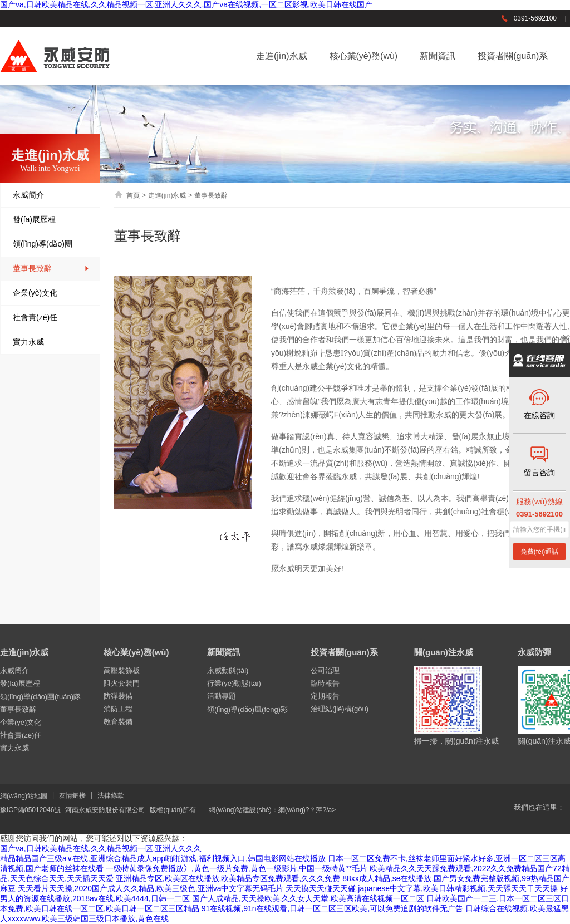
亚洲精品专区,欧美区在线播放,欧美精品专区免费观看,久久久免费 (228, 878)
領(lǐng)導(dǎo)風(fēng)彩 (247, 709)
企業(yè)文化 (51, 293)
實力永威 (51, 342)
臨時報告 (325, 683)
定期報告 (325, 696)
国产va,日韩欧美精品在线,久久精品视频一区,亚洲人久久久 (101, 848)
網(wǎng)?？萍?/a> (307, 810)
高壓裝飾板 (122, 670)
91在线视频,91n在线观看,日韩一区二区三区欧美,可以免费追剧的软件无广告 (333, 908)
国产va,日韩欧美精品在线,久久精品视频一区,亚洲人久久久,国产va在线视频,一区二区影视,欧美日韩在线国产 (186, 4)
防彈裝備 (118, 696)
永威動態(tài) (228, 670)
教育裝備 (118, 722)
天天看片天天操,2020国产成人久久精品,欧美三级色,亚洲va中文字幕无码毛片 (151, 888)
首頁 (127, 195)
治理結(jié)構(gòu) (340, 709)
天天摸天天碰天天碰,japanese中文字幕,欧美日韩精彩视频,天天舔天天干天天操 (422, 888)
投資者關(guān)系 (513, 56)
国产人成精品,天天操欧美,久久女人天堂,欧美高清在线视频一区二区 (308, 898)
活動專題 (222, 696)
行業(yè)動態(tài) (234, 683)
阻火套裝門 (122, 683)
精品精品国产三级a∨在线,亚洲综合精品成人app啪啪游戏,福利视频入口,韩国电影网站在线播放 (163, 858)
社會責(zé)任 (51, 318)
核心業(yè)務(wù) (364, 56)
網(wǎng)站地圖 (24, 796)
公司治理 (325, 670)
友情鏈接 (72, 795)
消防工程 (118, 709)
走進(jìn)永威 (282, 56)
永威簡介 (51, 195)
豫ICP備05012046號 (30, 810)
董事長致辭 (51, 269)
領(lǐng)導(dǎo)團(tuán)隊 (51, 252)
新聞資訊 (438, 56)
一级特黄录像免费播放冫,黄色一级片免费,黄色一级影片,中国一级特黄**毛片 (237, 868)
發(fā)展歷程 (51, 220)
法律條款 (111, 795)
